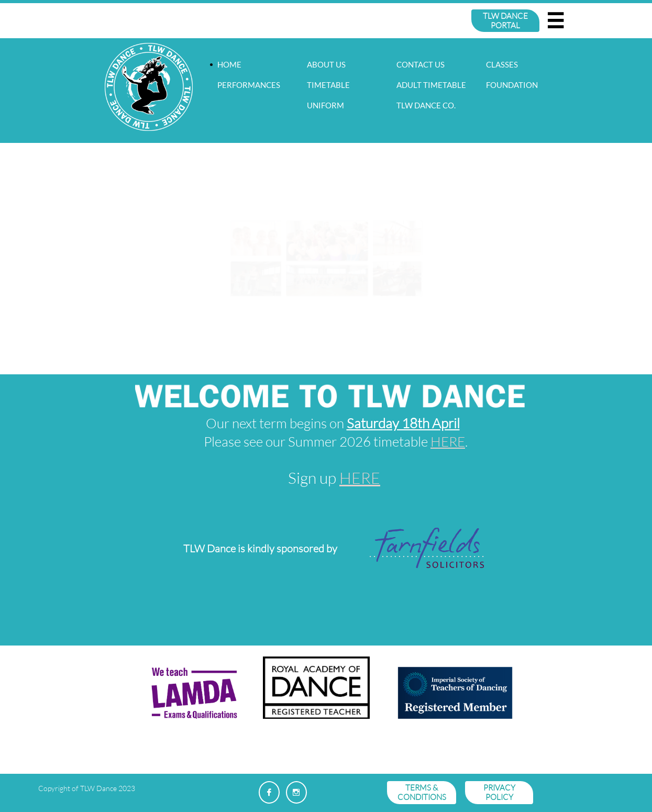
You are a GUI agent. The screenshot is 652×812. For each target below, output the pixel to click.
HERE (448, 441)
